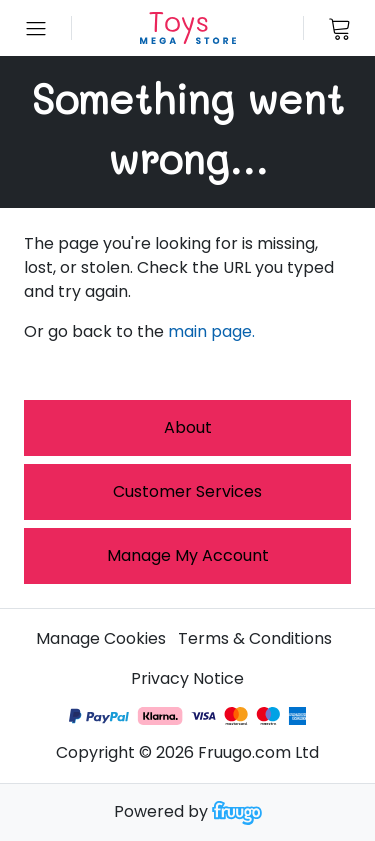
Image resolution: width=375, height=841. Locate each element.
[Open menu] (36, 28)
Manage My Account (188, 555)
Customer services (187, 491)
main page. (211, 331)
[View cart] (339, 28)
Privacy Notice (187, 678)
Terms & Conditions (255, 638)
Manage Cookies (101, 638)
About (188, 427)
